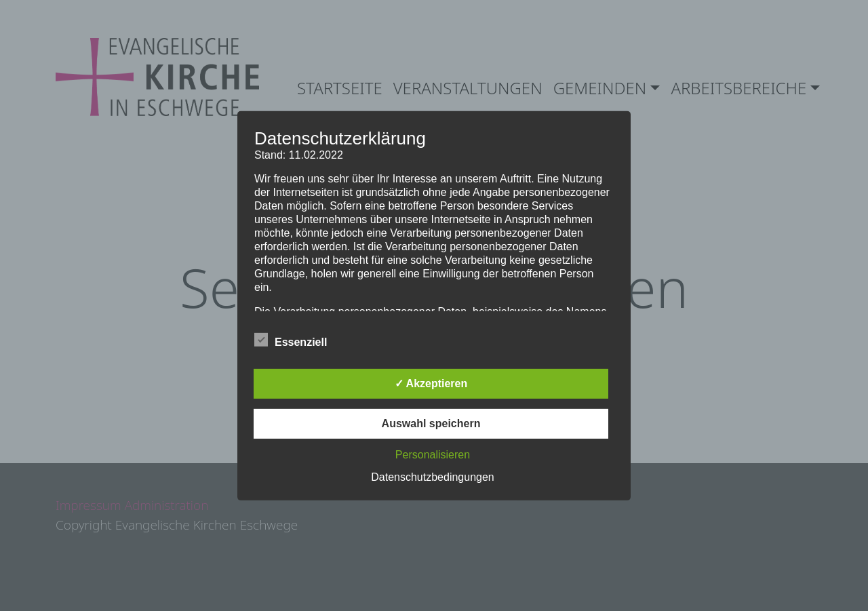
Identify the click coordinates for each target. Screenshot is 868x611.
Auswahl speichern (431, 423)
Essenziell (291, 340)
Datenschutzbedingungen (432, 477)
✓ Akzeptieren (431, 383)
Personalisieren (433, 455)
